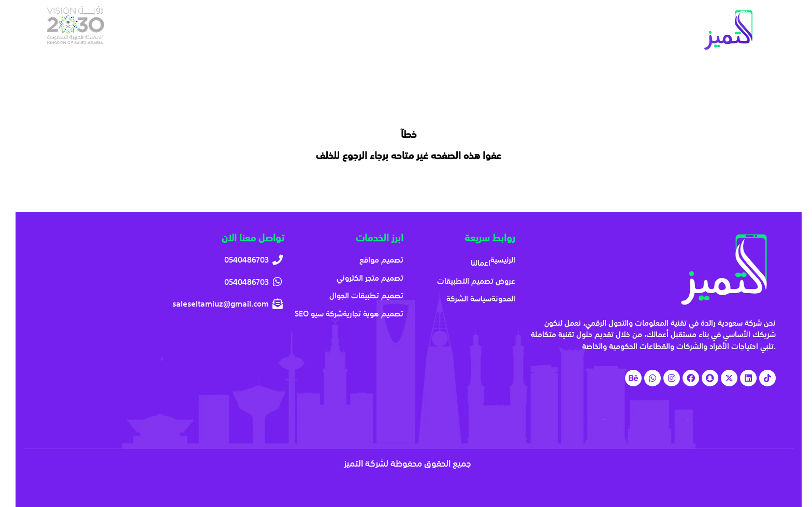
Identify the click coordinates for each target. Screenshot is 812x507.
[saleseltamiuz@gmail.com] (163, 304)
